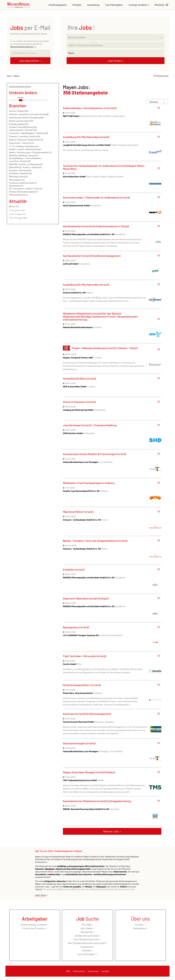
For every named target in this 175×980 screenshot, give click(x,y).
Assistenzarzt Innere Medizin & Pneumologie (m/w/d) (94, 454)
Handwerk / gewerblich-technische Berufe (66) (29, 114)
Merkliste (160, 5)
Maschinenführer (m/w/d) (78, 512)
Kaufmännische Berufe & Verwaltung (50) (26, 118)
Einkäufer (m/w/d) (74, 569)
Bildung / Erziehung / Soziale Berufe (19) (26, 140)
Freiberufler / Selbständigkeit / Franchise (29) (29, 133)
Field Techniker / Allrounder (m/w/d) (84, 656)
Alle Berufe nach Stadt (87, 936)
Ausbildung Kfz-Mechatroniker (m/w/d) (86, 137)
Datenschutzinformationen (22, 47)
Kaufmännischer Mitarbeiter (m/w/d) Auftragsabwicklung (97, 801)
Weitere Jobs (111, 831)
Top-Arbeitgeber (86, 954)
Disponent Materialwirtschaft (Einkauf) (86, 598)
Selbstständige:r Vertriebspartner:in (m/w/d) (90, 108)
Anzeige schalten (138, 5)
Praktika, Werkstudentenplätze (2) (23, 192)
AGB (68, 971)
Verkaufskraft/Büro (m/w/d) (79, 378)
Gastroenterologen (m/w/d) (79, 743)
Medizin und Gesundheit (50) (21, 121)
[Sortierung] (154, 102)
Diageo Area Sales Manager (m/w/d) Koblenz (89, 772)
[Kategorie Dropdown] (162, 37)
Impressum (93, 971)
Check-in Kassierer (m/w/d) (79, 402)
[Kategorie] (113, 37)
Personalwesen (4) (17, 180)
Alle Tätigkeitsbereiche (86, 939)
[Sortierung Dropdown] (164, 102)
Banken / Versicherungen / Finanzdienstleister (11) (30, 152)
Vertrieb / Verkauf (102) (19, 111)
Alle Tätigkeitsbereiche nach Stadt (86, 943)
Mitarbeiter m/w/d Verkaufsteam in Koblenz (89, 483)
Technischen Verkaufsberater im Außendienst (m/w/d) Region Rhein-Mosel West (104, 167)
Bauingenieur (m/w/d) (76, 627)
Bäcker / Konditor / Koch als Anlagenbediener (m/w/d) (95, 541)
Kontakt (139, 925)
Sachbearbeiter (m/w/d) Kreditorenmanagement (92, 256)
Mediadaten (139, 928)
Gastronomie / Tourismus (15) (21, 143)
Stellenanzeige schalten (34, 925)
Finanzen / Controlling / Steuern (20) (25, 136)
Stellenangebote (58, 5)
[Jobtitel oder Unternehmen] (116, 45)
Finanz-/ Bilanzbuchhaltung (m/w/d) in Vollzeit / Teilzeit (105, 348)
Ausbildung (93, 5)
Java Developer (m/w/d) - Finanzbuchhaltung (90, 425)
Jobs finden (114, 61)
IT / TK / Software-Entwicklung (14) (24, 146)
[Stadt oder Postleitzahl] (116, 53)
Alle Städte (86, 928)
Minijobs (77, 5)
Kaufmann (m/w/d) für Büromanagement (87, 714)
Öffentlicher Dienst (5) (18, 177)
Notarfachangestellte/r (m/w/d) (82, 685)
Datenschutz (79, 971)
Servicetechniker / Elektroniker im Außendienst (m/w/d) (96, 197)
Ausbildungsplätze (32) (19, 124)
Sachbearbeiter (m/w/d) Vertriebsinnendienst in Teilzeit (96, 226)
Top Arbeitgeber (114, 5)
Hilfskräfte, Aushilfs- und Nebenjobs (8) (26, 164)
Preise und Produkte (34, 928)
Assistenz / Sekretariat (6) (20, 170)
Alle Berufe (87, 932)
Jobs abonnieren (29, 61)
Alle (87, 925)
